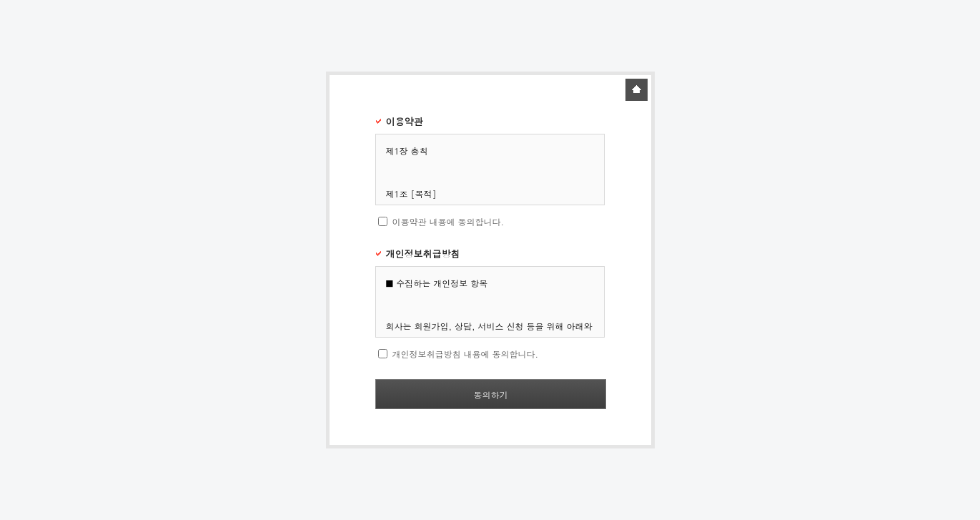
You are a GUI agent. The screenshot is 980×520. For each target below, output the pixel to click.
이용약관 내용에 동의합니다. (448, 221)
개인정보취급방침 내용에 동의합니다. (465, 354)
